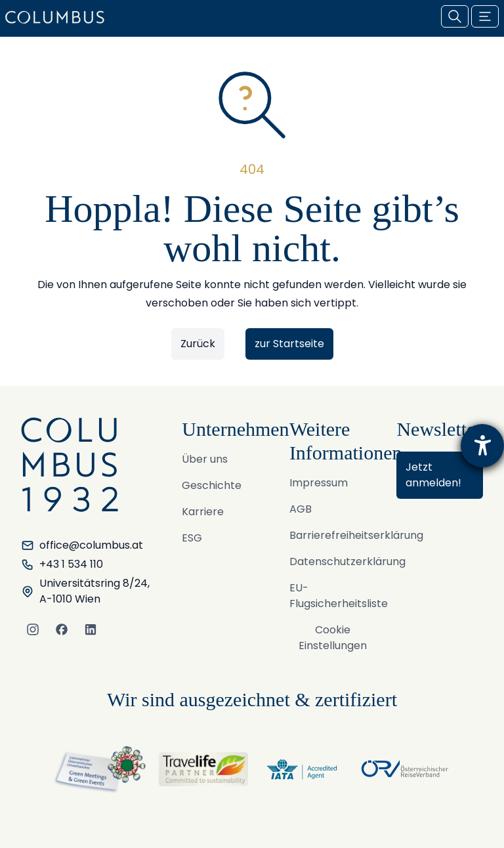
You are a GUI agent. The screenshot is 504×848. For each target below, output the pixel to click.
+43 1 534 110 (62, 564)
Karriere (203, 512)
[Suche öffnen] (455, 16)
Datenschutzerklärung (347, 562)
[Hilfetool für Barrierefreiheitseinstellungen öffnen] (482, 446)
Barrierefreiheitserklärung (356, 535)
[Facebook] (62, 629)
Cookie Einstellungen (333, 638)
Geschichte (212, 485)
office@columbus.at (82, 545)
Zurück (198, 344)
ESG (192, 538)
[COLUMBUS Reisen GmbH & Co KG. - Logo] (59, 17)
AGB (301, 509)
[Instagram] (33, 629)
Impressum (319, 483)
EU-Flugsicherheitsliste (339, 596)
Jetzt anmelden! (433, 475)
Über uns (205, 459)
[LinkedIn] (91, 629)
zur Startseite (289, 344)
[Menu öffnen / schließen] (485, 16)
